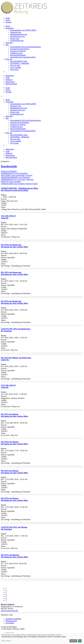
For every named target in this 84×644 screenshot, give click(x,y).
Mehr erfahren (6, 641)
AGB (8, 78)
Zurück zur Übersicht (9, 171)
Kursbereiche (9, 166)
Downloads (10, 623)
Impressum (10, 76)
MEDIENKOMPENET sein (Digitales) (15, 177)
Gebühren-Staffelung (13, 619)
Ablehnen (73, 641)
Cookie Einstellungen (9, 627)
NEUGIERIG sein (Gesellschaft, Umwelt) (17, 175)
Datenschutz (10, 82)
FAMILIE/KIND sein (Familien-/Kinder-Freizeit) (19, 184)
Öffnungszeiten (11, 621)
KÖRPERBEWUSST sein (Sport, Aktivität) (17, 180)
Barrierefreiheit (11, 84)
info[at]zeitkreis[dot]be (10, 611)
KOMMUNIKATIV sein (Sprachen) (14, 173)
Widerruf (9, 80)
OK (80, 641)
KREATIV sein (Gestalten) (11, 182)
